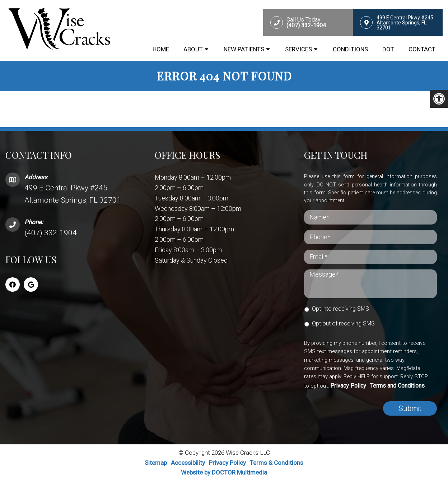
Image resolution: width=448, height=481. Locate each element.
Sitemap (156, 463)
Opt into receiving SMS (340, 309)
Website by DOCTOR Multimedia (224, 472)
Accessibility (188, 463)
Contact (422, 49)
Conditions (350, 49)
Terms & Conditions (277, 463)
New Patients (244, 49)
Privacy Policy (348, 386)
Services (298, 49)
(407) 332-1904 (51, 233)
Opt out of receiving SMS (343, 323)
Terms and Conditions (397, 386)
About (193, 49)
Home (161, 49)
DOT (388, 49)
